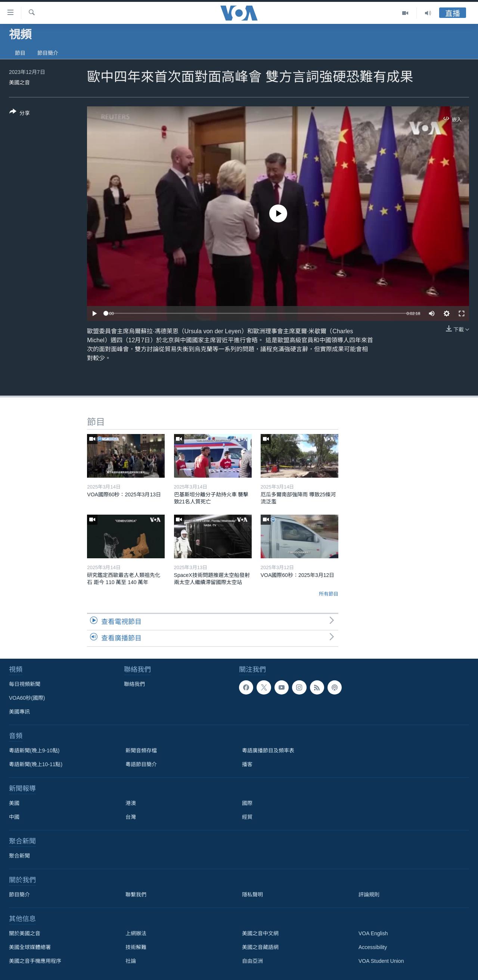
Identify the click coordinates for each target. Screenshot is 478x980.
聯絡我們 (134, 684)
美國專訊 (19, 712)
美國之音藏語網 (260, 947)
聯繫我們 (136, 895)
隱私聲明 (252, 895)
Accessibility (373, 947)
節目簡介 (48, 53)
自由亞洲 (252, 961)
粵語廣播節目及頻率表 (268, 750)
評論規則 (369, 895)
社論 (131, 961)
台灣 (131, 817)
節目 (20, 53)
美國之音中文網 (260, 933)
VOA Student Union (381, 961)
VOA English (373, 933)
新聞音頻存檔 (141, 750)
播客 (247, 764)
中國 (14, 817)
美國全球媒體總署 (30, 947)
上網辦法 (136, 933)
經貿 (247, 817)
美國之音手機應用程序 (35, 961)
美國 (14, 803)
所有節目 (329, 594)
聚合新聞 (19, 856)
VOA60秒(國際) (27, 698)
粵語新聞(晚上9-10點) (34, 750)
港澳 (131, 803)
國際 (247, 803)
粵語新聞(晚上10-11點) (36, 764)
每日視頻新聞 (25, 684)
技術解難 (136, 947)
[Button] (20, 114)
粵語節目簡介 (141, 764)
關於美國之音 (25, 933)
